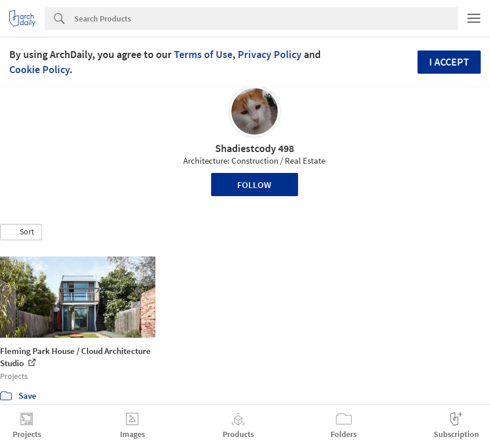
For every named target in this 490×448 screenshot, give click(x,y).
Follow (254, 185)
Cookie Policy (39, 69)
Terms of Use (203, 54)
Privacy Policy (270, 54)
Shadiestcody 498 (255, 148)
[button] (21, 232)
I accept (449, 62)
